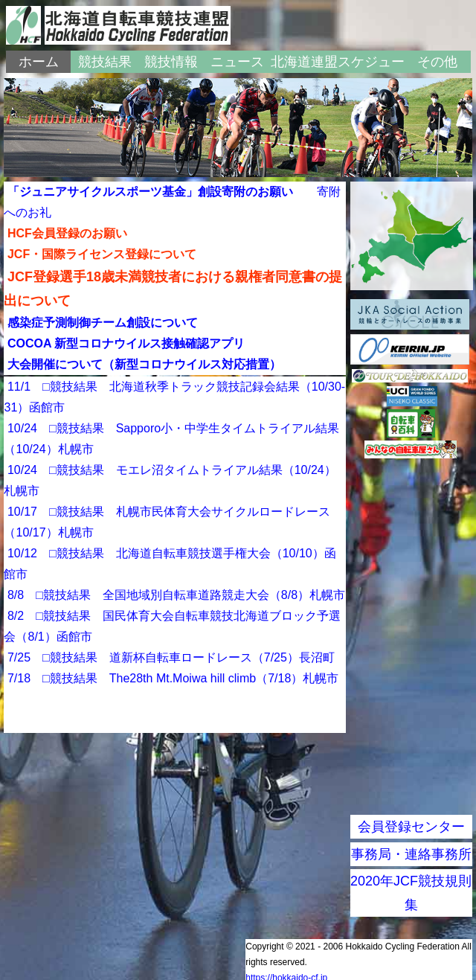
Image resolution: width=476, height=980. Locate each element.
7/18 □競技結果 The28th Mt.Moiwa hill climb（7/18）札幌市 (173, 678)
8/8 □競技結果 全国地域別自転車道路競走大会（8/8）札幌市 (176, 595)
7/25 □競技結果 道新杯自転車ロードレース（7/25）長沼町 (171, 657)
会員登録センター (411, 827)
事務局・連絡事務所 (411, 854)
